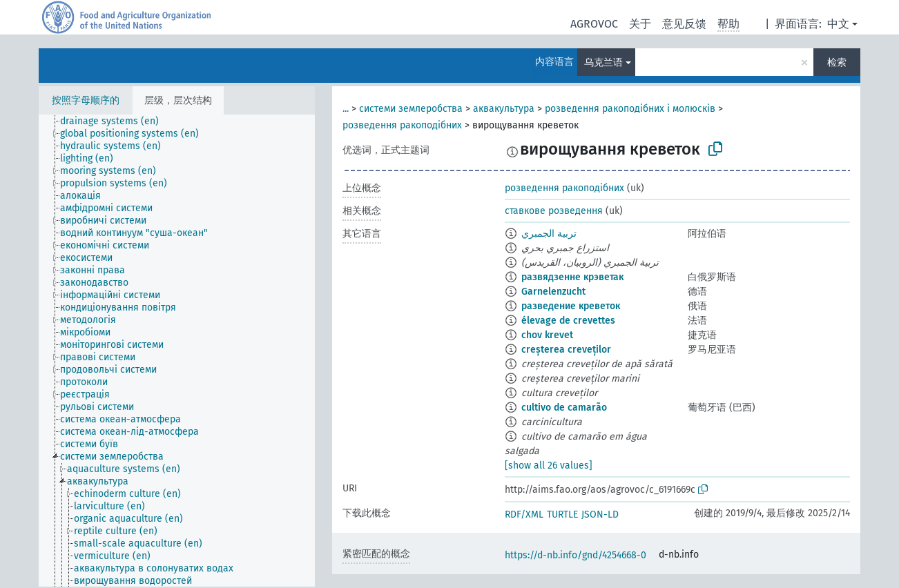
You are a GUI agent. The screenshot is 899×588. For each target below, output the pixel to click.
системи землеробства (411, 109)
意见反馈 (684, 24)
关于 (640, 24)
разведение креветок (571, 306)
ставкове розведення (554, 211)
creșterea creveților (566, 350)
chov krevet (547, 335)
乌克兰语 (603, 62)
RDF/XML (524, 514)
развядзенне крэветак (572, 277)
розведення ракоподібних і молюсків (630, 109)
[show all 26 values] (549, 465)
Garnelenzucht (553, 292)
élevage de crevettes (568, 321)
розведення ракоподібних (402, 125)
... (346, 109)
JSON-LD (600, 514)
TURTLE (562, 514)
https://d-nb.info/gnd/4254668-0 (576, 555)
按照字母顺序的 (86, 100)
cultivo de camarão (564, 408)
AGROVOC (594, 24)
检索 (837, 62)
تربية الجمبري (549, 234)
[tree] (177, 351)
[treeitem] (115, 121)
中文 (838, 24)
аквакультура (504, 109)
